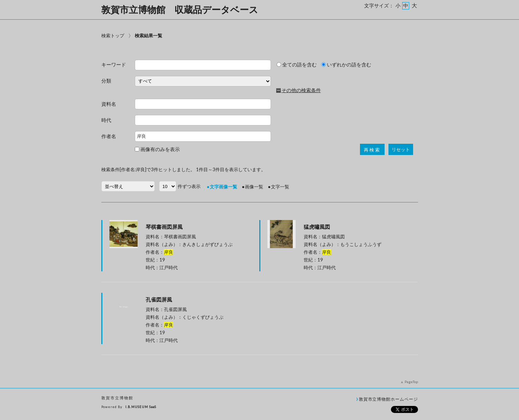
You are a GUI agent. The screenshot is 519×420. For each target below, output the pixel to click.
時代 (106, 120)
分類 (106, 81)
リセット (401, 150)
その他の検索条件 (301, 90)
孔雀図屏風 (159, 299)
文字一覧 (280, 187)
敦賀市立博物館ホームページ (388, 399)
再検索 (372, 150)
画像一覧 (254, 187)
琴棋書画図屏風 (164, 227)
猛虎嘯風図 (317, 227)
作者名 (109, 137)
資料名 (109, 104)
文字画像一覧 (223, 187)
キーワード (114, 65)
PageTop (411, 382)
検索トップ (113, 35)
